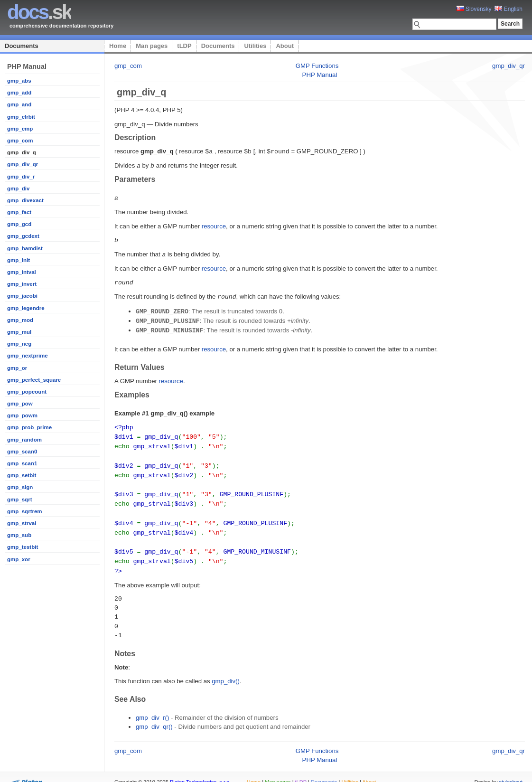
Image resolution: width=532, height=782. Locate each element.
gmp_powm (22, 415)
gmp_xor (19, 559)
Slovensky (474, 9)
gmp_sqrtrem (25, 511)
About (285, 46)
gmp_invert (22, 284)
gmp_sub (19, 535)
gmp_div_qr (23, 164)
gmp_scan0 (22, 452)
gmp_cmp (20, 129)
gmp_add (19, 93)
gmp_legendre (26, 308)
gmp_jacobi (22, 296)
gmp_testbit (23, 547)
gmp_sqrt (19, 499)
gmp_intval (22, 272)
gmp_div (18, 188)
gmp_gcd (19, 224)
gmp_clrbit (21, 117)
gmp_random (24, 440)
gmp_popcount (27, 392)
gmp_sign (20, 487)
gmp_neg (19, 344)
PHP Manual (320, 75)
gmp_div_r (21, 177)
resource (214, 225)
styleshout (511, 770)
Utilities (255, 46)
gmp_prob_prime (29, 427)
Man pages (152, 46)
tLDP (184, 46)
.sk (39, 12)
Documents (22, 46)
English (509, 9)
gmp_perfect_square (34, 380)
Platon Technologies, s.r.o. (200, 770)
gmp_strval (22, 523)
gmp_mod (20, 320)
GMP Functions (317, 66)
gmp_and (19, 104)
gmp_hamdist (25, 248)
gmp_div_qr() (154, 714)
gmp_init (19, 260)
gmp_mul (19, 332)
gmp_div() (226, 669)
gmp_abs (19, 81)
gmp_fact (19, 212)
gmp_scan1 (22, 463)
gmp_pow (20, 404)
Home (118, 46)
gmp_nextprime (28, 356)
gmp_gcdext (23, 236)
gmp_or (17, 368)
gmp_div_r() (152, 705)
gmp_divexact (25, 200)
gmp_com (20, 141)
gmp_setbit (22, 475)
